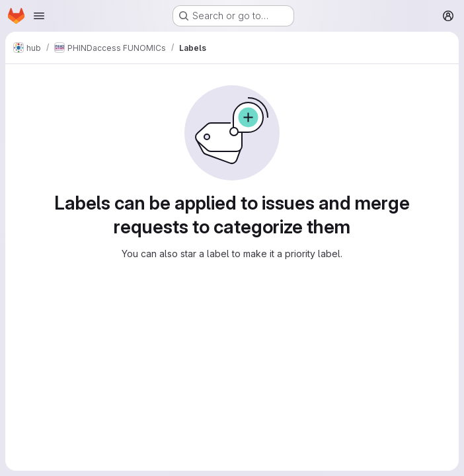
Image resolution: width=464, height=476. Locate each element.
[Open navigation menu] (39, 16)
